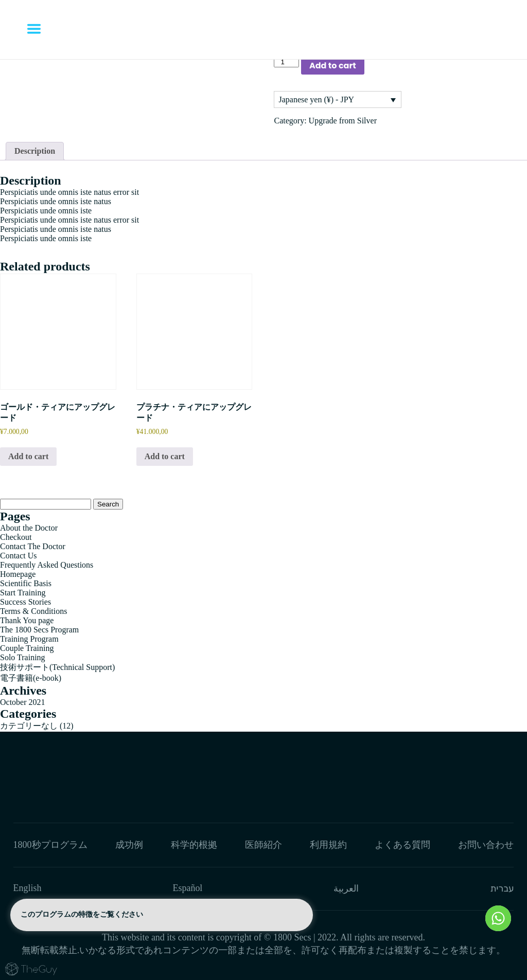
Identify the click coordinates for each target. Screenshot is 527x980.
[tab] (35, 151)
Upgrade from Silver (343, 121)
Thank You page (27, 620)
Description (35, 151)
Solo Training (23, 657)
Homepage (18, 574)
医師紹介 (263, 845)
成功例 (129, 845)
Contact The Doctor (33, 546)
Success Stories (25, 602)
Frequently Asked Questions (47, 565)
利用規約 (328, 845)
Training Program (29, 639)
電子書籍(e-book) (31, 678)
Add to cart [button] (28, 456)
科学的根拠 (194, 845)
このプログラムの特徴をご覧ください (162, 915)
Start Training (23, 593)
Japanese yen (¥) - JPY (316, 99)
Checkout (16, 537)
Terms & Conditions (33, 611)
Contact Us (19, 556)
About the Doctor (29, 528)
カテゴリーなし (29, 726)
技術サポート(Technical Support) (57, 667)
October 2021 (23, 702)
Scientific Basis (26, 583)
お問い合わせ (486, 845)
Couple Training (27, 648)
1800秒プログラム (50, 845)
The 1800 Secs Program (39, 630)
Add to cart (333, 66)
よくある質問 (402, 845)
